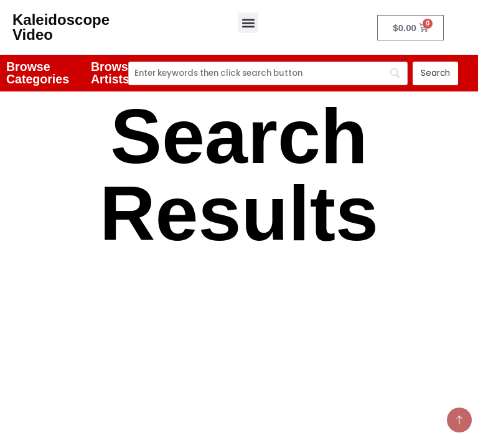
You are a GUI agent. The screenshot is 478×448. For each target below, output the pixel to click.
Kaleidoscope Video (61, 27)
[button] (248, 23)
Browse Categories (38, 73)
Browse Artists (113, 73)
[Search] (268, 73)
